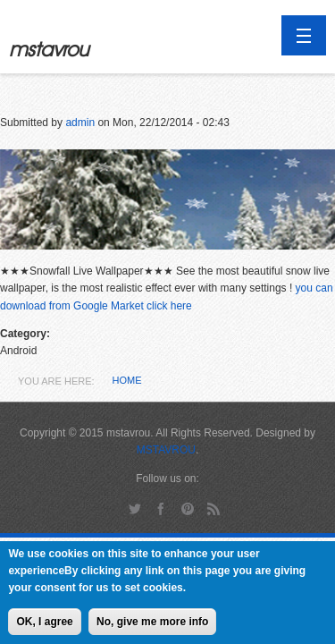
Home (127, 380)
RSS (214, 508)
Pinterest (187, 508)
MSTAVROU (166, 450)
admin (80, 123)
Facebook (161, 508)
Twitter (134, 508)
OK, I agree (44, 626)
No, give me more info (152, 626)
